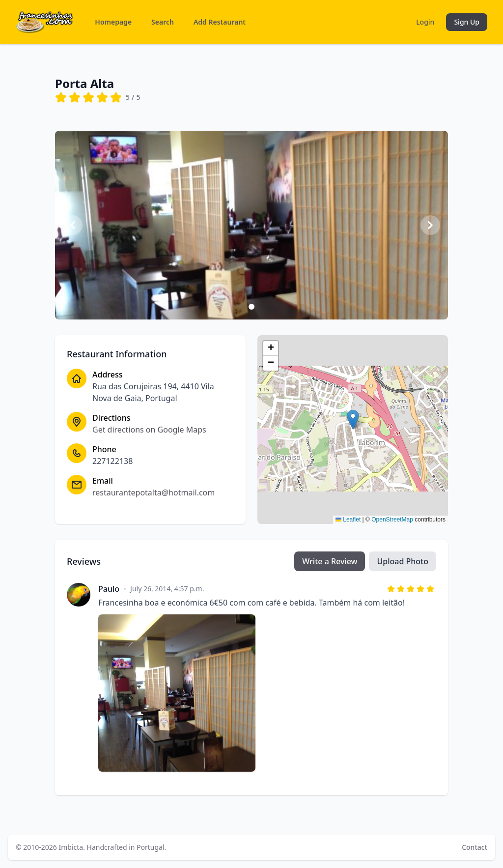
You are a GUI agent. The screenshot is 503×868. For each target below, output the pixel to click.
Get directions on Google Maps (149, 430)
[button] (353, 420)
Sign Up (467, 22)
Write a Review (330, 561)
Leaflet (348, 520)
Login (425, 22)
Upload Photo (403, 561)
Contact (475, 847)
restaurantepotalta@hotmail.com (154, 492)
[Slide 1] (251, 307)
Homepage (113, 22)
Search (163, 22)
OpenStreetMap (392, 520)
